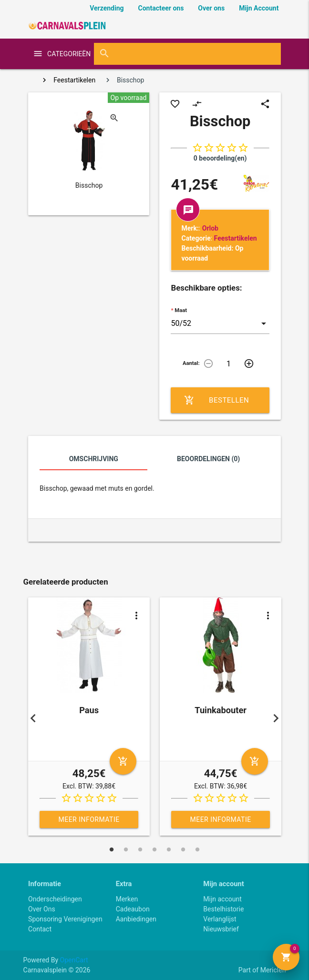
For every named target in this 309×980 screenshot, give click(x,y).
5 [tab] (169, 849)
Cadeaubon (133, 909)
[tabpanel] (89, 718)
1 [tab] (112, 849)
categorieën (66, 54)
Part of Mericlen (262, 970)
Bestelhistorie (223, 909)
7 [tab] (197, 849)
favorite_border (175, 104)
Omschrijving (94, 459)
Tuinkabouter (221, 710)
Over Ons (42, 909)
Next (276, 718)
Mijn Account (259, 8)
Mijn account (222, 899)
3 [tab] (140, 849)
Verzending (107, 8)
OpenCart (74, 960)
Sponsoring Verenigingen (65, 919)
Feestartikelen (74, 80)
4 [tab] (154, 849)
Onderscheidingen (55, 899)
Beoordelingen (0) (208, 459)
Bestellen (216, 400)
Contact (40, 929)
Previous (33, 718)
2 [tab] (126, 849)
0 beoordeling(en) (220, 158)
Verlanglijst (220, 919)
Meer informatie (89, 819)
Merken (127, 899)
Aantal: (191, 363)
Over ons (211, 8)
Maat (181, 310)
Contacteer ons (161, 8)
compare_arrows (197, 104)
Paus (89, 710)
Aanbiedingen (136, 919)
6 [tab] (183, 849)
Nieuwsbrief (221, 929)
